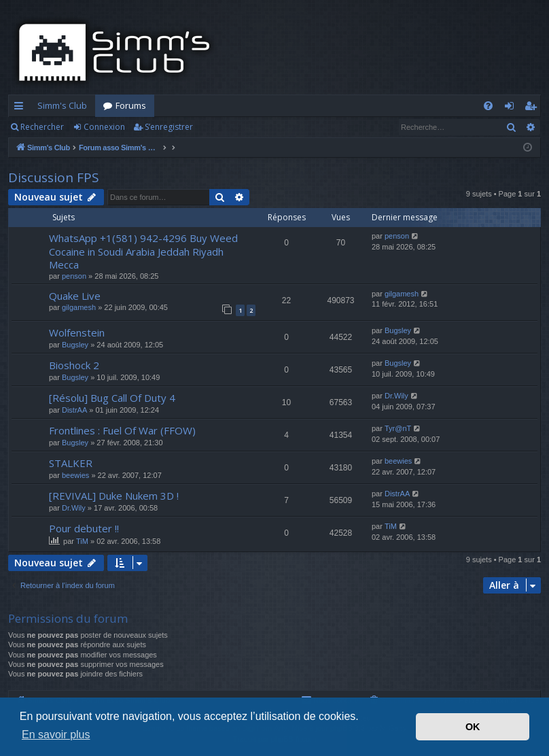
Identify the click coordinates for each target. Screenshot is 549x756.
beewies (75, 475)
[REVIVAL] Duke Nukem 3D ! (114, 496)
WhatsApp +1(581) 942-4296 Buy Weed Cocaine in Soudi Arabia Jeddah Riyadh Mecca (143, 251)
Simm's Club (62, 105)
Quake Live (75, 296)
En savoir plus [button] (56, 735)
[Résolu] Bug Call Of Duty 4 (112, 398)
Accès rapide (21, 108)
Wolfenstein (77, 332)
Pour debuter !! (84, 528)
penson (74, 276)
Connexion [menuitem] (512, 108)
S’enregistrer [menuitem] (533, 108)
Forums (131, 105)
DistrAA (74, 410)
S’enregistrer (169, 127)
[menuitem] (488, 106)
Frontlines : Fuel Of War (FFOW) (122, 430)
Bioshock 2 (74, 365)
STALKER (71, 463)
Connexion (104, 127)
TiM (82, 541)
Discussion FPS (54, 177)
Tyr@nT (398, 428)
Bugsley (75, 345)
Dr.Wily (396, 396)
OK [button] (473, 727)
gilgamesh (79, 307)
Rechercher (42, 127)
